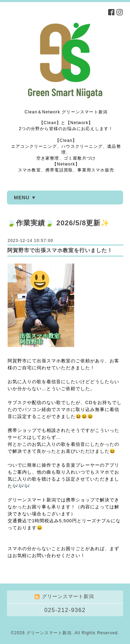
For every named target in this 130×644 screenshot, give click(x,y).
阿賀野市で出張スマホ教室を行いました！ (60, 250)
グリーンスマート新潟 (49, 633)
